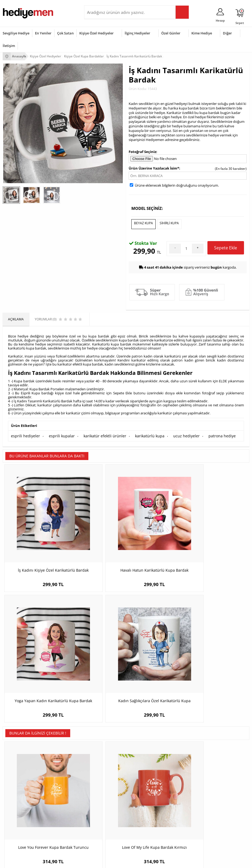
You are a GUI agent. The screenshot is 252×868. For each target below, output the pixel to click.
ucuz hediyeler (168, 433)
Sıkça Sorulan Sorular (19, 775)
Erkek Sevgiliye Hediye (187, 759)
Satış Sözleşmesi (15, 751)
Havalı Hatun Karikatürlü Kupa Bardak (95, 529)
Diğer (227, 33)
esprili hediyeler (23, 433)
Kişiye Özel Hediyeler (97, 33)
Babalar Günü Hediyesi (20, 840)
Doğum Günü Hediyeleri (21, 808)
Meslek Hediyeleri (100, 775)
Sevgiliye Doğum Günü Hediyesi (194, 751)
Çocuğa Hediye (98, 816)
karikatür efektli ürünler (94, 433)
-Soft (98, 861)
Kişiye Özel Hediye (100, 735)
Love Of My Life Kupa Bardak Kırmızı (95, 640)
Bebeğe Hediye (98, 824)
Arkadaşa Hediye (99, 832)
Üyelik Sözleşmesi (16, 743)
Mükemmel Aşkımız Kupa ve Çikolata (219, 640)
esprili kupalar (56, 433)
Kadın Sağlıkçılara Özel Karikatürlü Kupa (218, 529)
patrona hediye (201, 433)
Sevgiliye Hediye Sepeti (188, 743)
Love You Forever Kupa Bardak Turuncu (34, 640)
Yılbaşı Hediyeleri (15, 816)
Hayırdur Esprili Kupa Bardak (157, 640)
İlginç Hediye (96, 840)
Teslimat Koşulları (16, 735)
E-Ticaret (110, 861)
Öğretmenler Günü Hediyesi (23, 832)
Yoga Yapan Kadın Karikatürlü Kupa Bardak (157, 529)
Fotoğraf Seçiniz (142, 152)
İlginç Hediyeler (137, 33)
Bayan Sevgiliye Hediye (188, 767)
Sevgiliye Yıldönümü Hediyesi (192, 775)
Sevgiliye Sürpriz (99, 767)
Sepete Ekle (226, 248)
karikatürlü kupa (135, 433)
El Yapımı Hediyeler (101, 759)
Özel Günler (171, 33)
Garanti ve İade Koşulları (21, 759)
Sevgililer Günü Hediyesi (21, 800)
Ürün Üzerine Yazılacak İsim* (154, 168)
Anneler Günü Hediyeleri (21, 824)
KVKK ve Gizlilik (14, 767)
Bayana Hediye (98, 808)
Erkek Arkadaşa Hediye (104, 743)
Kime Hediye (202, 33)
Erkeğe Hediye (98, 800)
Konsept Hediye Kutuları (188, 735)
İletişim (9, 46)
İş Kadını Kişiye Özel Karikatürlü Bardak (34, 529)
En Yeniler (43, 33)
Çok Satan (65, 33)
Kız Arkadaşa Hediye (102, 751)
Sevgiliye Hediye (16, 33)
